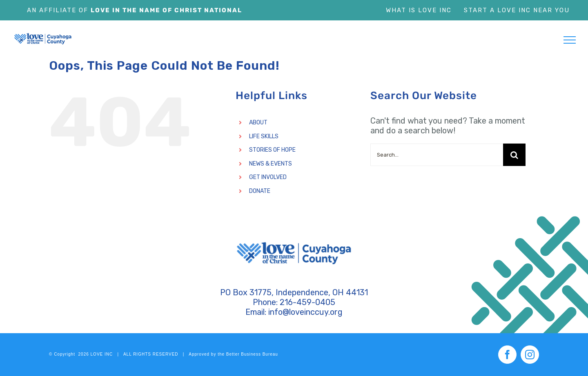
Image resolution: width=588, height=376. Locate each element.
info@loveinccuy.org (305, 312)
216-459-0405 (307, 302)
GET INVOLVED (268, 177)
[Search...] (437, 155)
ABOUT (258, 123)
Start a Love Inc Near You (517, 10)
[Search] (514, 155)
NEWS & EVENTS (271, 164)
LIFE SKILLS (264, 136)
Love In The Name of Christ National (166, 10)
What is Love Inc (419, 10)
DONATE (260, 191)
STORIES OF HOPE (272, 150)
